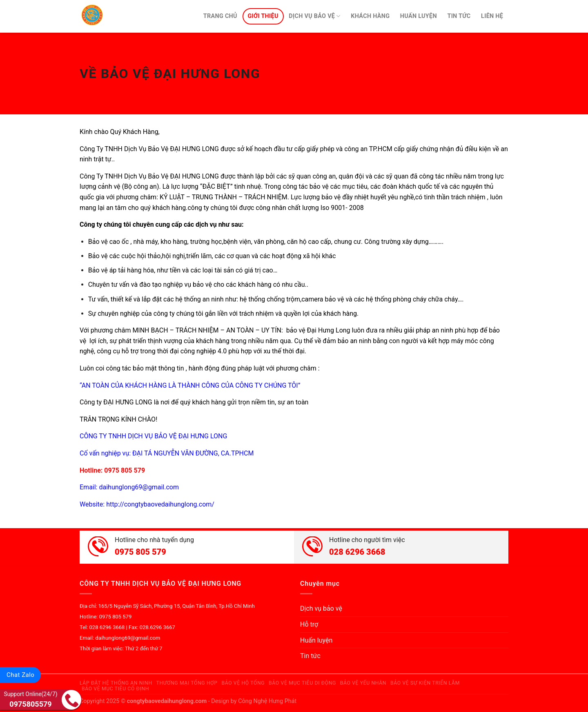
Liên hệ (492, 16)
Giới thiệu (263, 16)
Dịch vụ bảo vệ (314, 16)
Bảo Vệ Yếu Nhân (363, 683)
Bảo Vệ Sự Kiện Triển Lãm (425, 683)
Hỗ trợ (309, 624)
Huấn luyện (419, 16)
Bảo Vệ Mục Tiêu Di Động (302, 683)
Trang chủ (220, 16)
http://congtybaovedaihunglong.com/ (160, 504)
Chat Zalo (20, 675)
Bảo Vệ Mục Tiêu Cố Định (115, 689)
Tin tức (459, 16)
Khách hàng (370, 16)
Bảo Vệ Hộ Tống (243, 683)
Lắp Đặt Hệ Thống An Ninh (116, 683)
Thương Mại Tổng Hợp (187, 683)
